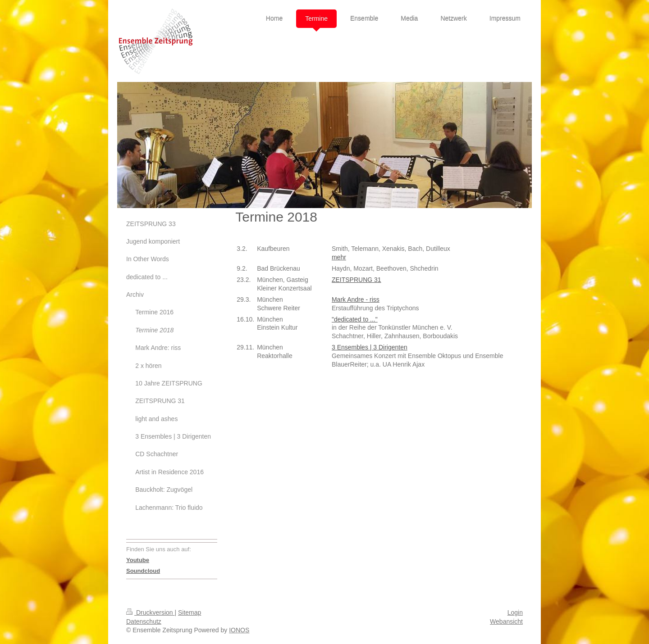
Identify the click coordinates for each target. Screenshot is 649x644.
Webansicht (506, 621)
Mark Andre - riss (356, 299)
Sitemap (190, 612)
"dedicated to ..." (355, 319)
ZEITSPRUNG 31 (356, 280)
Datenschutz (144, 621)
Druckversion (150, 612)
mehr (339, 257)
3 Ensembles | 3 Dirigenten (370, 347)
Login (515, 612)
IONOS (239, 630)
